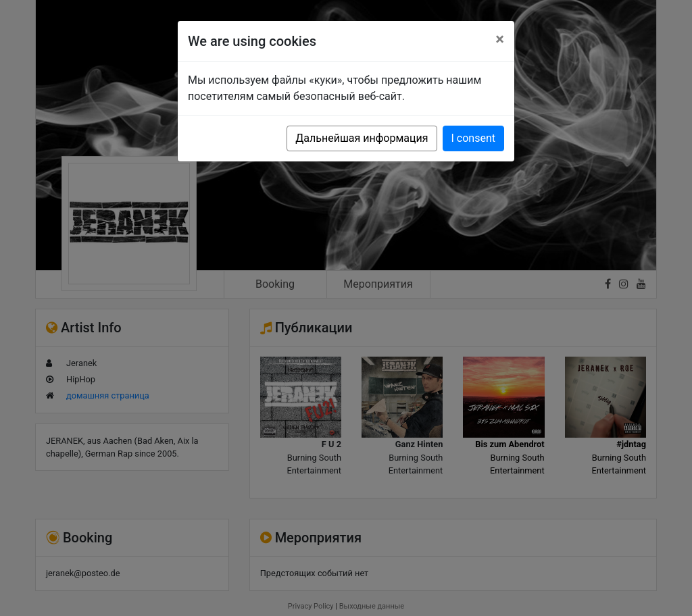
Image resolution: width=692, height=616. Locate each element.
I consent (473, 138)
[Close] (500, 39)
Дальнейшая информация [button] (362, 138)
